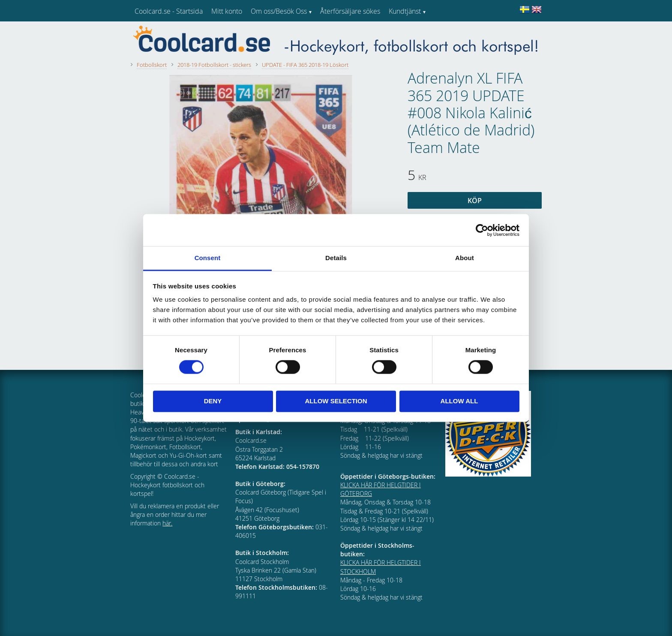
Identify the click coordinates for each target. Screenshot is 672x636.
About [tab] (465, 258)
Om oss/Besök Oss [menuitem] (279, 11)
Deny (213, 401)
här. (167, 523)
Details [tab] (336, 258)
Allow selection (336, 401)
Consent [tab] (208, 258)
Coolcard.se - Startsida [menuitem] (169, 11)
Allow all (459, 401)
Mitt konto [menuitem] (227, 11)
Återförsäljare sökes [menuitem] (350, 11)
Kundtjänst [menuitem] (405, 11)
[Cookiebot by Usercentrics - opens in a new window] (482, 230)
